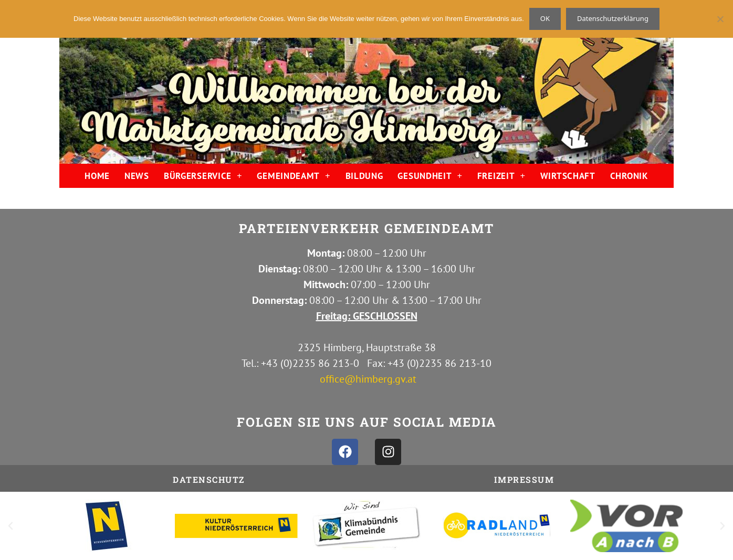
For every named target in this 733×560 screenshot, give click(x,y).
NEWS (137, 176)
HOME (97, 176)
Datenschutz (209, 479)
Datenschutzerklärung (613, 18)
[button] (11, 526)
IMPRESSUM (524, 479)
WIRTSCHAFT (568, 176)
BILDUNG (364, 176)
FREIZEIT (501, 176)
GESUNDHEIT (430, 176)
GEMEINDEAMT (294, 176)
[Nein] (720, 19)
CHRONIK (629, 176)
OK (545, 18)
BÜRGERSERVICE (203, 176)
